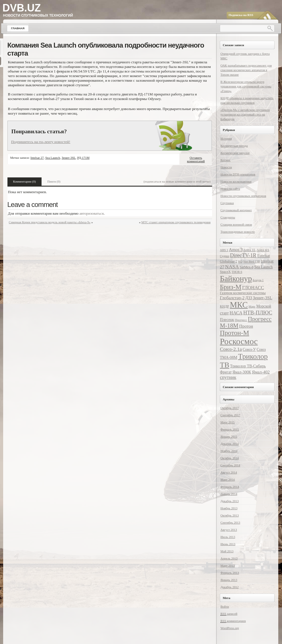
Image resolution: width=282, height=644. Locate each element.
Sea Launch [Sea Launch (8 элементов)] (263, 267)
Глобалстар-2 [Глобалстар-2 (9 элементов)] (232, 298)
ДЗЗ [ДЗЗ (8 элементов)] (249, 298)
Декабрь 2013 (229, 501)
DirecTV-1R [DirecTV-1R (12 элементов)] (243, 255)
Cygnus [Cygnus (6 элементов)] (225, 256)
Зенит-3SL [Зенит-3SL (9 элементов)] (263, 298)
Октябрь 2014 (230, 458)
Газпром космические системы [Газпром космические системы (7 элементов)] (243, 293)
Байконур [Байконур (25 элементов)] (236, 278)
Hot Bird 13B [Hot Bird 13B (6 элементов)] (252, 262)
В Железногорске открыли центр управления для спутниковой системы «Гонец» (246, 86)
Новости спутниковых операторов (243, 196)
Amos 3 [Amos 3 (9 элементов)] (236, 249)
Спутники (227, 203)
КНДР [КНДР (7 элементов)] (224, 306)
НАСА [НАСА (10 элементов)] (236, 313)
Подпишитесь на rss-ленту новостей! (41, 142)
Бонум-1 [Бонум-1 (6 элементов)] (258, 280)
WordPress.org (230, 628)
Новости (226, 167)
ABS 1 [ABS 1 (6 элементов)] (224, 250)
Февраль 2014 (230, 487)
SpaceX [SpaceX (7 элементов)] (225, 272)
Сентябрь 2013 (230, 522)
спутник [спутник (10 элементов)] (228, 377)
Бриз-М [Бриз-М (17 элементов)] (231, 287)
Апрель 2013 (229, 558)
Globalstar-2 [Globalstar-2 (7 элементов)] (229, 261)
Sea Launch (53, 158)
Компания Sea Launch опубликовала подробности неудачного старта (106, 49)
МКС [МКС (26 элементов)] (239, 305)
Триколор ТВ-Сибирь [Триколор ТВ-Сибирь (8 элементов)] (248, 366)
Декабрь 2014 (229, 444)
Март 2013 (228, 565)
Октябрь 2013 (230, 515)
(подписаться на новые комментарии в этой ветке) (177, 181)
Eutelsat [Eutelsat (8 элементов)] (264, 256)
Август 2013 (229, 530)
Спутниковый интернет (236, 210)
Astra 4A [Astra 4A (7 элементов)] (263, 250)
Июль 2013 (228, 537)
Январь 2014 (229, 494)
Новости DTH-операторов (238, 174)
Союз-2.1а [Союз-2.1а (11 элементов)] (231, 349)
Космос (225, 160)
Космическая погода (234, 146)
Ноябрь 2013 (229, 508)
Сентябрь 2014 (230, 465)
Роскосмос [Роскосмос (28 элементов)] (239, 341)
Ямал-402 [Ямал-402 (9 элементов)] (261, 372)
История (226, 138)
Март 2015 (228, 422)
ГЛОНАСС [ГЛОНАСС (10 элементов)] (253, 288)
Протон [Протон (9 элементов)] (246, 326)
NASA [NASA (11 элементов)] (232, 267)
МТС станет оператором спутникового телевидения (176, 222)
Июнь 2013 (228, 544)
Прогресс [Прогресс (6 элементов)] (241, 320)
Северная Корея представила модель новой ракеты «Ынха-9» (50, 222)
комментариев (233, 621)
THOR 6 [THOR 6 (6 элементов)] (237, 272)
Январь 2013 (229, 580)
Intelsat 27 (37, 158)
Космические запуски (235, 153)
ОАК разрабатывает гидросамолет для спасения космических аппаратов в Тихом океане (246, 70)
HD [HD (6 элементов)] (240, 262)
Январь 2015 (229, 436)
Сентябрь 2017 (230, 415)
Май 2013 (227, 551)
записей (229, 614)
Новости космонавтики (236, 181)
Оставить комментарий (196, 159)
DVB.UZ (22, 8)
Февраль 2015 (230, 429)
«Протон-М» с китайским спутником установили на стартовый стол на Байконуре (245, 114)
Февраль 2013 (230, 573)
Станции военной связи (236, 224)
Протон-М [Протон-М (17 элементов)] (234, 333)
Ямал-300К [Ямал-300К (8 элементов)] (242, 372)
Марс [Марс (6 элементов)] (252, 307)
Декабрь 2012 (229, 587)
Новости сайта (230, 189)
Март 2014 (228, 479)
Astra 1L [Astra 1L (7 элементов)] (249, 250)
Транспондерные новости (237, 232)
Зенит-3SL (69, 158)
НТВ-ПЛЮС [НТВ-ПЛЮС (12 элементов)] (258, 313)
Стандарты (228, 217)
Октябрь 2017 (230, 408)
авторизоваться (92, 213)
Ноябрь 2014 (229, 451)
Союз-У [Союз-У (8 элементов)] (249, 350)
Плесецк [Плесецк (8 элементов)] (227, 320)
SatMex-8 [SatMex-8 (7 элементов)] (246, 267)
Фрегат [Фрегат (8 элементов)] (226, 372)
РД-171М (84, 158)
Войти (225, 606)
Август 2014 (229, 472)
